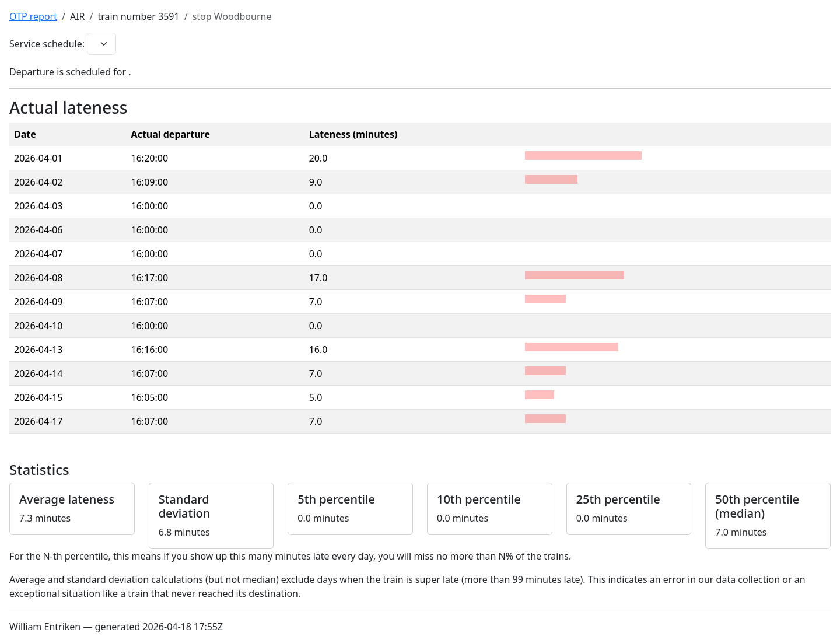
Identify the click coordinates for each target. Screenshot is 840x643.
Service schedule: (47, 44)
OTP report (33, 16)
